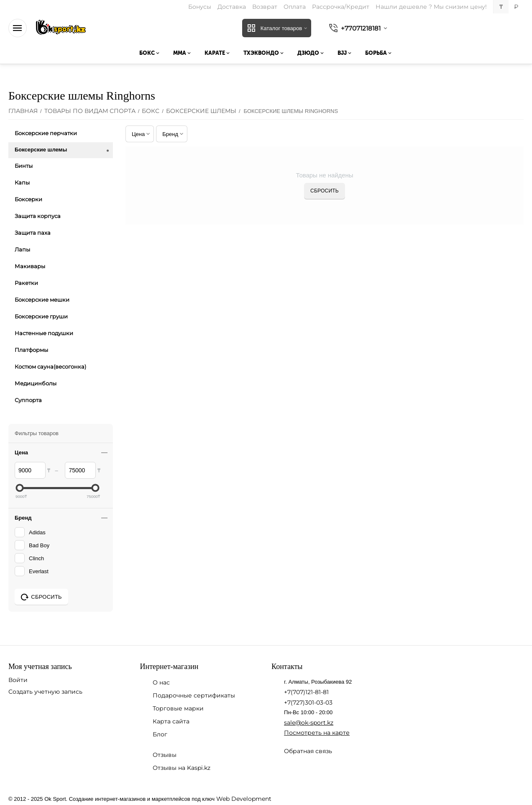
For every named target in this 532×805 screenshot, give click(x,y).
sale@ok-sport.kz (309, 723)
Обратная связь (308, 751)
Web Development (244, 799)
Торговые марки (178, 708)
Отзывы (165, 755)
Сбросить (325, 191)
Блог (160, 734)
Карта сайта (171, 721)
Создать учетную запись (45, 692)
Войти (18, 680)
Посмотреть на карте (317, 733)
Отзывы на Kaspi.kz (182, 768)
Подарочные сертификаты (194, 695)
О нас (161, 682)
